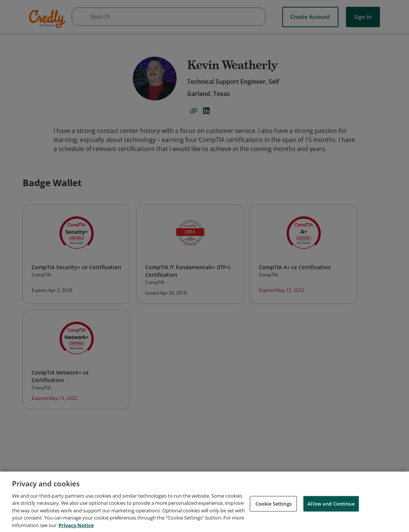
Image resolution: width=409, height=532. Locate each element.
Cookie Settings (274, 507)
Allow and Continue (331, 507)
